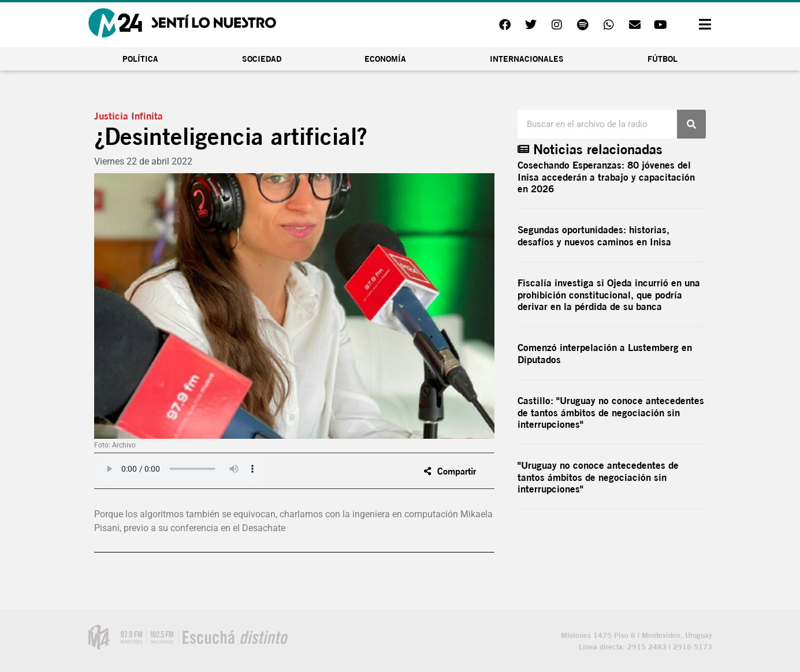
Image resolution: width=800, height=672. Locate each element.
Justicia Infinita (129, 116)
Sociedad (262, 59)
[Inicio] (182, 23)
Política (140, 59)
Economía (385, 59)
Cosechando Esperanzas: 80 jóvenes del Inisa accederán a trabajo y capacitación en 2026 (606, 177)
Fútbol (663, 59)
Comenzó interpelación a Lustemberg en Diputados (605, 353)
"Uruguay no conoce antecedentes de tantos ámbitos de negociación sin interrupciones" (598, 477)
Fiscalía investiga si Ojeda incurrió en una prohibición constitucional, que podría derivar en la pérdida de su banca (609, 294)
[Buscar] (691, 124)
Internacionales (527, 59)
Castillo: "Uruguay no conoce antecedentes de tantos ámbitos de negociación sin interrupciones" (611, 412)
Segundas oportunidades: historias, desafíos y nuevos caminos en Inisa (594, 235)
